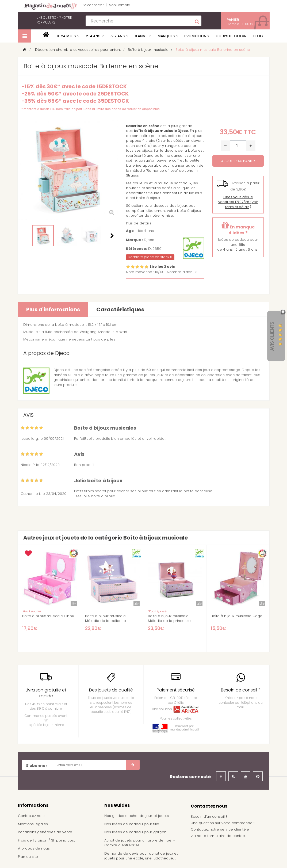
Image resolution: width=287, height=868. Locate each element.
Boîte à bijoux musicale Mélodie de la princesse (169, 618)
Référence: (137, 249)
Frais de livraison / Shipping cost (46, 840)
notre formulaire (54, 20)
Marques (166, 36)
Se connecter (93, 5)
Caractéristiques (120, 309)
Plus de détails (139, 223)
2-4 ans (93, 36)
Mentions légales (33, 824)
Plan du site (28, 857)
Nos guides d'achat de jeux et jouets (137, 816)
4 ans (228, 249)
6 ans (253, 249)
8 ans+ (141, 36)
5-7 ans (118, 36)
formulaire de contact (227, 836)
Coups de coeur (231, 36)
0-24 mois (66, 36)
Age (130, 231)
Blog (258, 36)
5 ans (240, 249)
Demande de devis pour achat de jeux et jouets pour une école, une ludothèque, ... (141, 856)
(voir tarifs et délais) (238, 202)
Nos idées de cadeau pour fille (132, 824)
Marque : (134, 240)
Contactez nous (32, 816)
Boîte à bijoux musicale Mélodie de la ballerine (106, 618)
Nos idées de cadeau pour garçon (135, 832)
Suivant (112, 236)
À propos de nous (34, 848)
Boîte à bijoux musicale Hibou (48, 616)
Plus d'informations (53, 309)
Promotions (196, 36)
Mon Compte (119, 5)
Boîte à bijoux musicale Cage (237, 616)
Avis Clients (272, 336)
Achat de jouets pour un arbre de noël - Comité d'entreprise (140, 843)
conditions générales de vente (45, 832)
